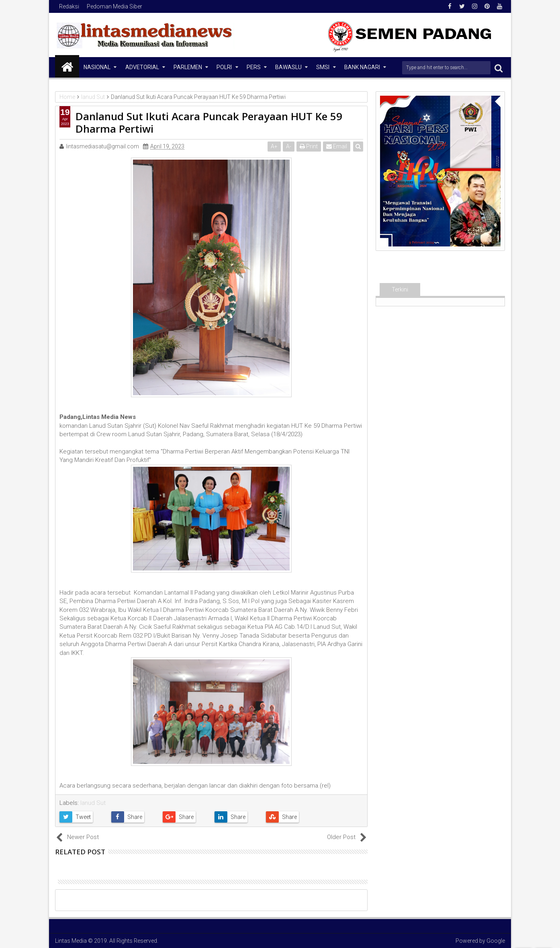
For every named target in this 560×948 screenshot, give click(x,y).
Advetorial (142, 67)
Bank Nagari (362, 67)
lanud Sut (93, 803)
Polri (224, 67)
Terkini (400, 289)
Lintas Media (71, 941)
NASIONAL (97, 67)
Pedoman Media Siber (114, 6)
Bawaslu (288, 67)
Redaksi (69, 6)
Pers (254, 67)
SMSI (323, 67)
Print (309, 146)
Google (496, 941)
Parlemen (188, 67)
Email (337, 146)
